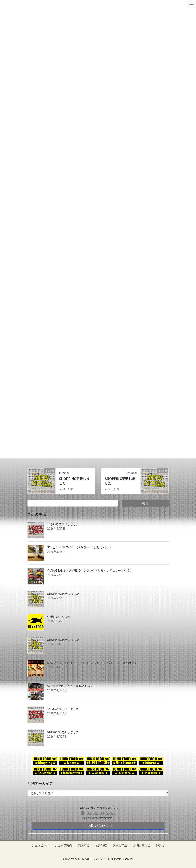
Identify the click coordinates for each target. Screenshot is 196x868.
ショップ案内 (63, 845)
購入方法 (84, 845)
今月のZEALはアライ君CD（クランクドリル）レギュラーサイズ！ (90, 570)
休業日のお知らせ (59, 617)
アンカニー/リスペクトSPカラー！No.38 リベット (79, 547)
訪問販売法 (120, 845)
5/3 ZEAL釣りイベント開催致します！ (72, 686)
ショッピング (40, 845)
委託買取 (101, 845)
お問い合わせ (142, 845)
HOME (160, 845)
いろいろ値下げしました (63, 524)
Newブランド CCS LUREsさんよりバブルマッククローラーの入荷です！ (93, 663)
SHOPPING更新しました (74, 481)
